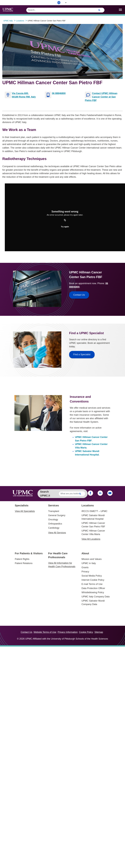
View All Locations (91, 539)
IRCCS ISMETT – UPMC (94, 511)
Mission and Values (92, 559)
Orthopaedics (55, 524)
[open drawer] (120, 10)
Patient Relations (24, 563)
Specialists (22, 505)
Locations (88, 505)
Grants (85, 567)
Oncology (53, 520)
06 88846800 (59, 93)
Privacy (85, 572)
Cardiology (54, 528)
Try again (65, 227)
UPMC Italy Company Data (96, 597)
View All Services (57, 533)
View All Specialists (25, 511)
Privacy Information (68, 632)
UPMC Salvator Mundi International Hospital (93, 517)
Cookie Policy (86, 632)
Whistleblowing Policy (93, 592)
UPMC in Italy (89, 563)
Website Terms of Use (45, 632)
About (85, 553)
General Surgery (57, 515)
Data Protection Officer (93, 588)
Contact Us (26, 632)
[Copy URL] (65, 220)
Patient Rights (22, 559)
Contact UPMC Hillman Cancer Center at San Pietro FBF (101, 97)
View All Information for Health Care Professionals (62, 565)
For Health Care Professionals (58, 555)
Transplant (54, 511)
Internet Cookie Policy (93, 580)
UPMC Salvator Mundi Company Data (93, 603)
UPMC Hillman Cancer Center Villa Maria (93, 532)
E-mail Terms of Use (92, 584)
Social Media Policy (92, 576)
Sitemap (99, 632)
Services (54, 505)
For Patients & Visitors (29, 553)
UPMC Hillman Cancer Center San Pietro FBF (93, 525)
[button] (64, 3)
